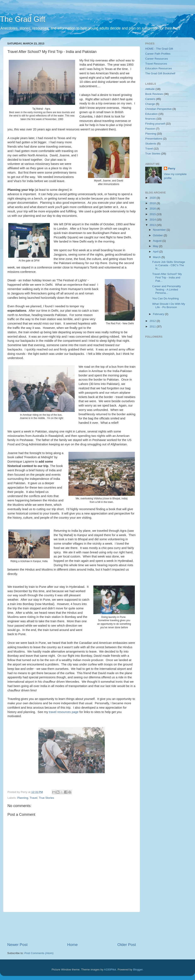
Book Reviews (154, 94)
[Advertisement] (83, 927)
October (158, 235)
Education (151, 114)
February (159, 314)
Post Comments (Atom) (39, 953)
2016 (153, 209)
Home (72, 945)
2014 (153, 220)
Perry (172, 168)
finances (150, 119)
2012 (153, 321)
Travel (34, 798)
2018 (153, 203)
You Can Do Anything (166, 298)
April (156, 252)
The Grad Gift (23, 19)
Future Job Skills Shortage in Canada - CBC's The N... (169, 265)
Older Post (127, 945)
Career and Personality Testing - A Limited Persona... (167, 290)
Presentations (154, 139)
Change (150, 104)
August (158, 241)
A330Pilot (110, 970)
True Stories (46, 798)
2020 (153, 198)
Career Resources (157, 59)
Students (151, 144)
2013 (153, 225)
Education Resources (158, 68)
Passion (150, 129)
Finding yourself (155, 124)
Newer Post (17, 945)
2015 (153, 214)
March (157, 257)
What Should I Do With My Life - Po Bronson (169, 306)
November (160, 230)
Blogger (138, 970)
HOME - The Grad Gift (159, 49)
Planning (23, 798)
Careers (150, 99)
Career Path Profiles (158, 54)
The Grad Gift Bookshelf (160, 73)
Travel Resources (156, 64)
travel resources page (64, 712)
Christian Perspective (158, 109)
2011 (153, 326)
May (156, 246)
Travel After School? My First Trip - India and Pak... (167, 277)
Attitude (150, 89)
